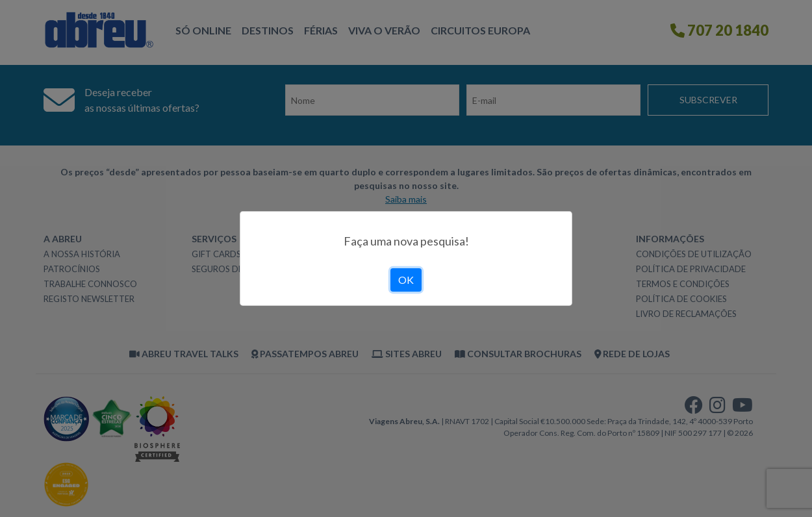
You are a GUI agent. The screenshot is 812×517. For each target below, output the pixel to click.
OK (406, 280)
